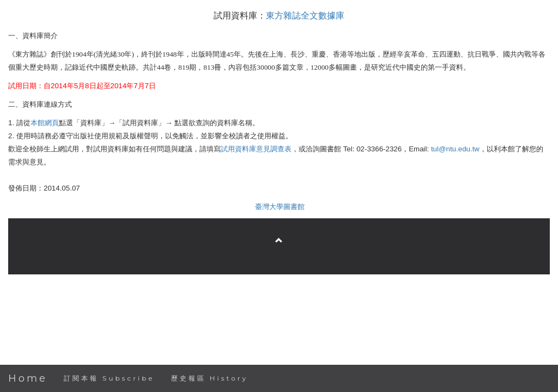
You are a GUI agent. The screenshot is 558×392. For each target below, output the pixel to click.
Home (28, 378)
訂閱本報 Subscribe (109, 378)
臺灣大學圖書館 (280, 207)
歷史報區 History (210, 378)
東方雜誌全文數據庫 (305, 16)
